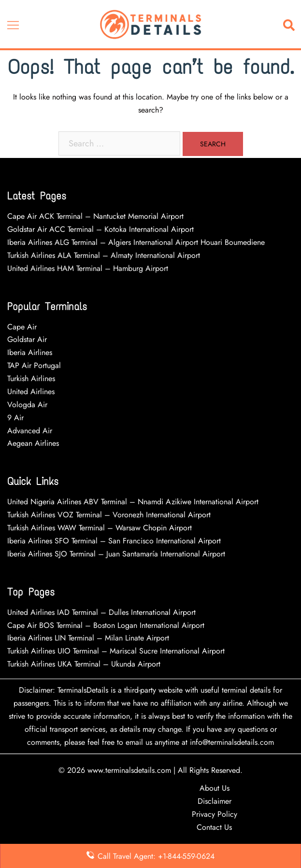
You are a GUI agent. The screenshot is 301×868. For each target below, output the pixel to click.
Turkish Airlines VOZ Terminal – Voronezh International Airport (109, 515)
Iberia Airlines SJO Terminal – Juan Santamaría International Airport (116, 554)
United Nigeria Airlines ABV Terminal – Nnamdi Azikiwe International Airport (133, 502)
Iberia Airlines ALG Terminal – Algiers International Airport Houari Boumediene (136, 242)
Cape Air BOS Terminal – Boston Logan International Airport (106, 625)
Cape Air (22, 327)
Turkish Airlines (31, 378)
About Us (215, 788)
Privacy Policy (215, 814)
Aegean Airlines (33, 443)
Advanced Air (31, 431)
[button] (291, 24)
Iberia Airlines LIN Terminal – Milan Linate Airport (88, 638)
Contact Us (214, 827)
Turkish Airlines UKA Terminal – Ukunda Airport (84, 664)
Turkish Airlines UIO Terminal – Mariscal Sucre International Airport (116, 651)
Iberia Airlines (30, 352)
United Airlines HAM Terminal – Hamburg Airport (88, 268)
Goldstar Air (27, 339)
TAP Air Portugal (34, 365)
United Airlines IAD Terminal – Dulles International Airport (101, 612)
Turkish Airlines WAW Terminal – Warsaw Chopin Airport (100, 528)
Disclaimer (215, 801)
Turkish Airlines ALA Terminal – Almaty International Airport (104, 255)
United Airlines (31, 391)
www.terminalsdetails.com (129, 770)
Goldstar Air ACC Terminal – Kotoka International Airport (100, 229)
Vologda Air (27, 405)
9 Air (15, 418)
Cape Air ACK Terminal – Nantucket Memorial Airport (95, 216)
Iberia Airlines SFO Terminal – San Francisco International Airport (114, 541)
